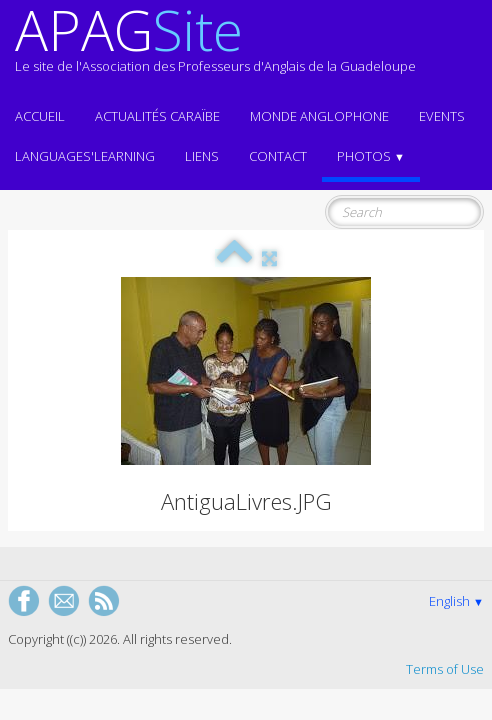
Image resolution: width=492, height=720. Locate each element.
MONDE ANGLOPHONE (319, 116)
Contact (278, 156)
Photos (371, 156)
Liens (202, 156)
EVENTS (442, 116)
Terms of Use (445, 669)
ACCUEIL (40, 116)
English (456, 601)
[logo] (215, 48)
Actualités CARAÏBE (157, 116)
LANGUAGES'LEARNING (85, 156)
